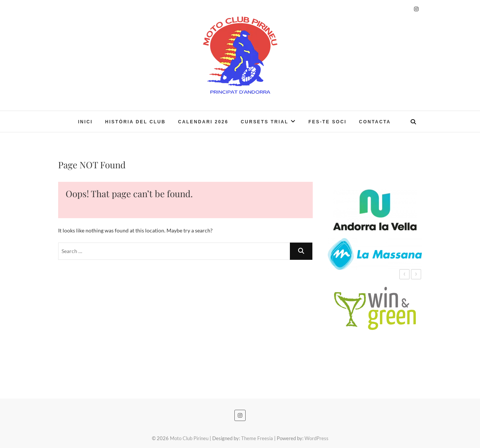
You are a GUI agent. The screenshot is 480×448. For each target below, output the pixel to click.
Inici (85, 122)
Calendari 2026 (203, 122)
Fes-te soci (328, 122)
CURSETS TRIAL (265, 122)
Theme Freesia (257, 438)
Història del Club (135, 122)
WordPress (316, 438)
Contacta (375, 122)
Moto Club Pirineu (189, 438)
